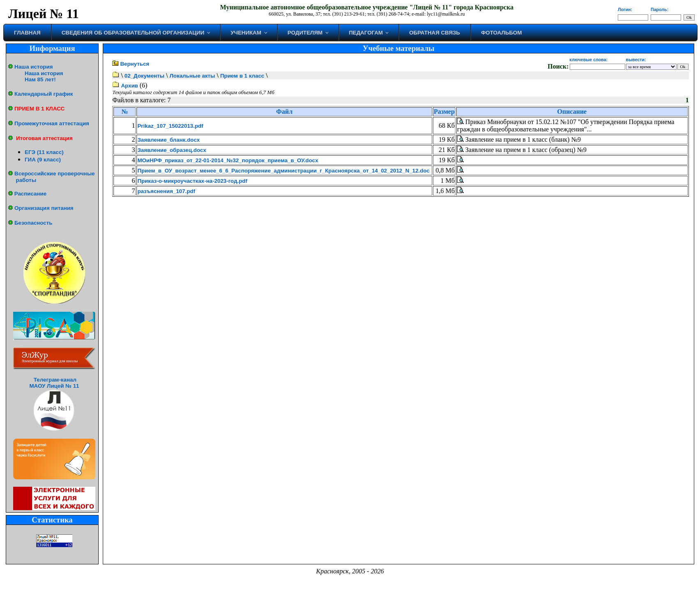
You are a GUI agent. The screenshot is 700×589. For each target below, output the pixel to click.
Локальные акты (192, 76)
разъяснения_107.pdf (166, 191)
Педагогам (366, 33)
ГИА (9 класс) (43, 160)
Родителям (305, 33)
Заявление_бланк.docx (169, 140)
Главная (27, 33)
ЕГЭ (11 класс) (44, 152)
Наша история (33, 67)
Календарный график (44, 94)
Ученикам (246, 33)
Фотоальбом (501, 33)
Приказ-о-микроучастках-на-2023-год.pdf (192, 181)
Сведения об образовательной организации (133, 33)
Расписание (30, 194)
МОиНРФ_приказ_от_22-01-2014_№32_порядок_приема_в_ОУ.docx (228, 160)
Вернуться (135, 64)
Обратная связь (434, 33)
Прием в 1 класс (242, 76)
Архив (129, 86)
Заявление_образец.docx (172, 150)
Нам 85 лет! (40, 79)
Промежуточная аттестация (52, 123)
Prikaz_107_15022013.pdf (170, 126)
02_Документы (144, 76)
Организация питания (44, 208)
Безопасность (33, 223)
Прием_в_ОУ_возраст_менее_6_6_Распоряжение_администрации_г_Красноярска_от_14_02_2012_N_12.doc (283, 171)
